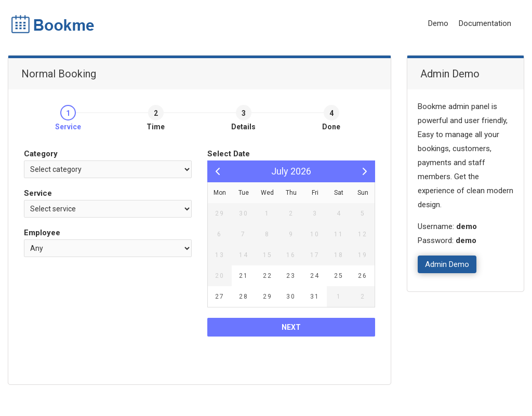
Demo (438, 23)
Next (291, 327)
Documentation (485, 23)
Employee (42, 233)
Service (38, 193)
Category (41, 154)
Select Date (229, 154)
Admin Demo (447, 264)
